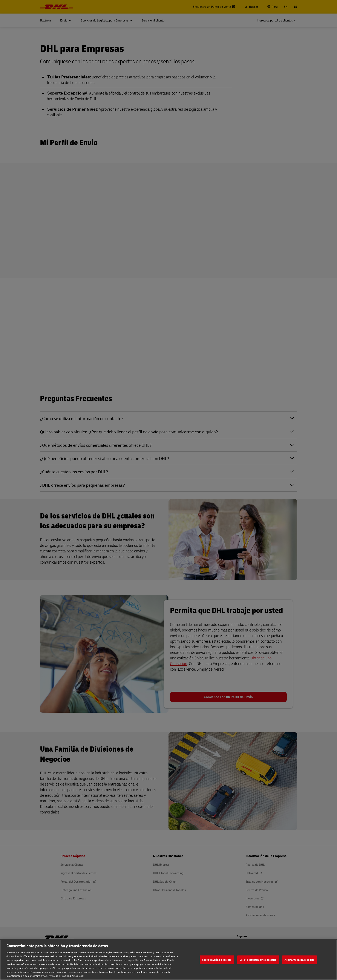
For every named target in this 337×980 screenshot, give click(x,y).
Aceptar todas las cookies (299, 960)
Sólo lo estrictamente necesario (258, 960)
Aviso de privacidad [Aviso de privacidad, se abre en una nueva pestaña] (60, 976)
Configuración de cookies (217, 960)
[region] (168, 960)
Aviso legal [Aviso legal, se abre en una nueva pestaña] (78, 976)
